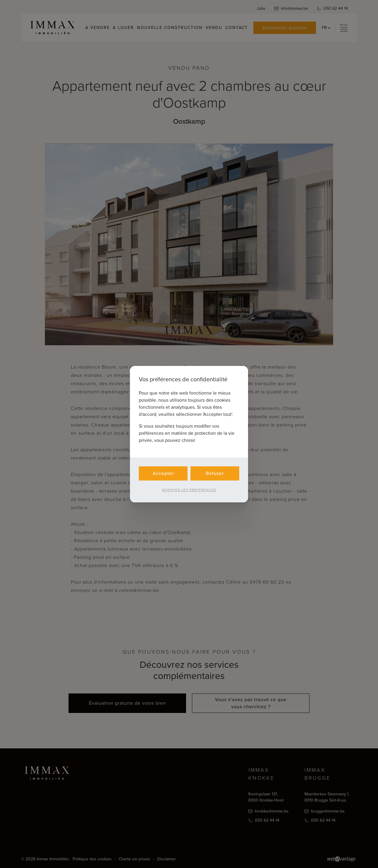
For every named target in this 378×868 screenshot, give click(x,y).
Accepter (163, 473)
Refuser (215, 473)
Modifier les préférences (189, 490)
